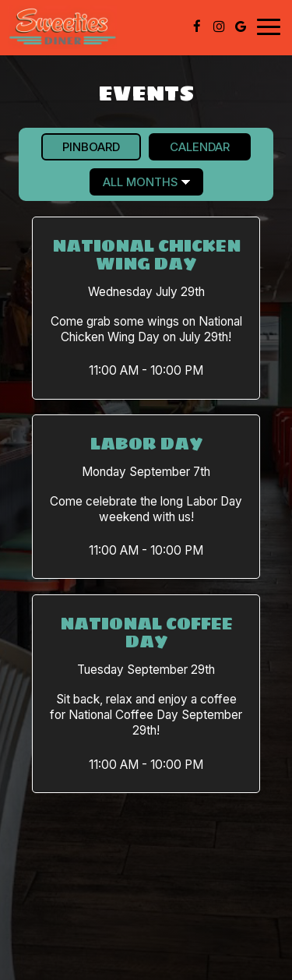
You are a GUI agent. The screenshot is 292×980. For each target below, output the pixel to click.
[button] (146, 308)
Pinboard (81, 146)
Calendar (189, 146)
